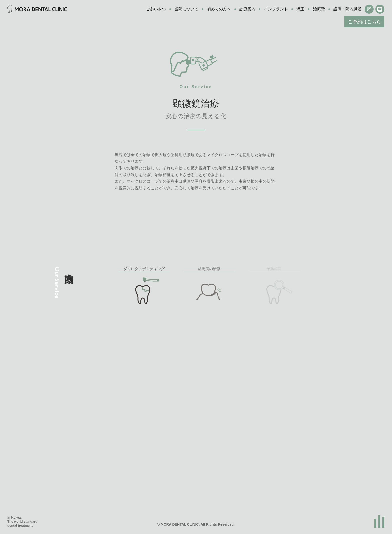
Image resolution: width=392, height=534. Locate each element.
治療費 (319, 9)
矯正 (300, 9)
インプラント (276, 9)
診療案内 (247, 9)
